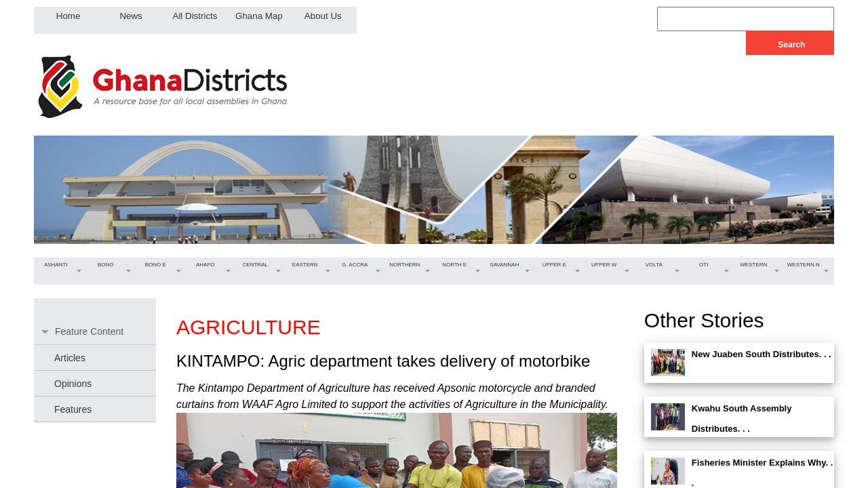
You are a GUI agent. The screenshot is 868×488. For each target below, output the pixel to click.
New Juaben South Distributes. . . (762, 354)
